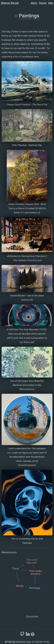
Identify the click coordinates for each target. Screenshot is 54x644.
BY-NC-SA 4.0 (12, 642)
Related (6, 552)
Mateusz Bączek (10, 3)
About (34, 3)
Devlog (43, 3)
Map (51, 3)
